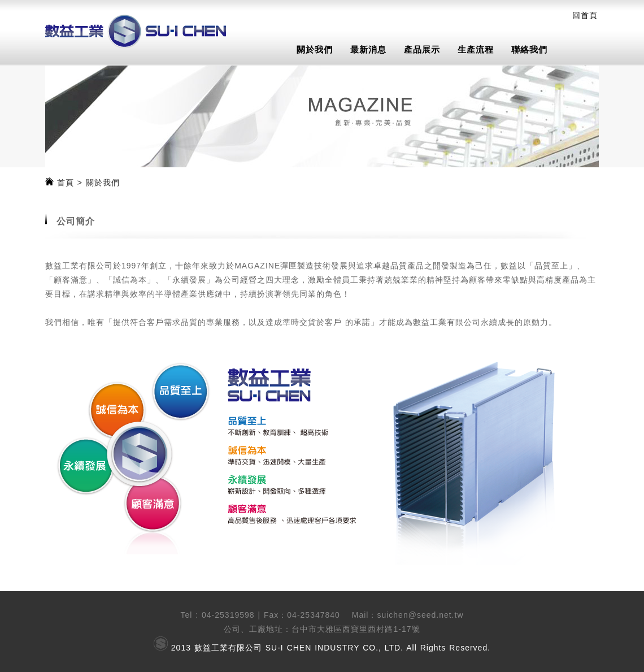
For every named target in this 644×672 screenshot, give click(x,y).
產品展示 (422, 49)
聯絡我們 (529, 49)
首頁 (66, 183)
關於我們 (315, 49)
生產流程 (476, 49)
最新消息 (368, 49)
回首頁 (585, 15)
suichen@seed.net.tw (420, 615)
